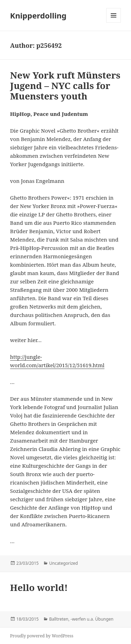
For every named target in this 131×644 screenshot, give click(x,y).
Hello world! (39, 587)
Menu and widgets (114, 23)
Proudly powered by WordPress (42, 636)
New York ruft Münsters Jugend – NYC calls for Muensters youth (65, 86)
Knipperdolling (38, 15)
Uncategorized (64, 563)
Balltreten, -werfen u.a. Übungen (81, 619)
